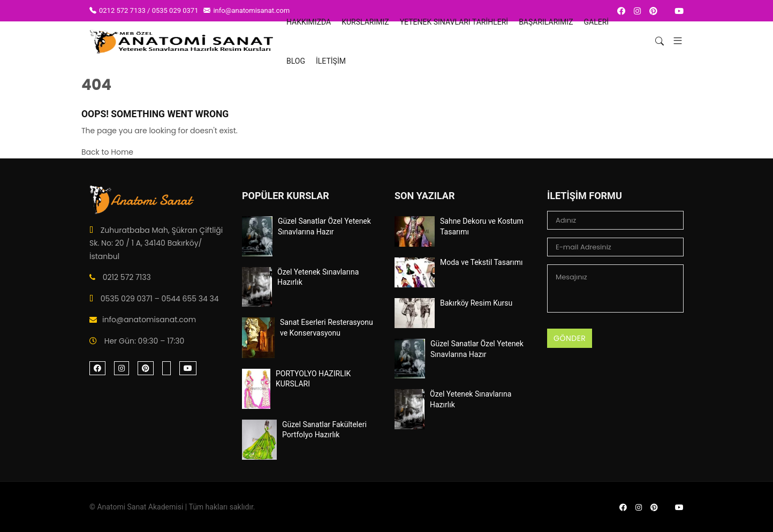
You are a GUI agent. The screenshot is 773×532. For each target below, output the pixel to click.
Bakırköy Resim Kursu (476, 303)
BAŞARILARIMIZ (546, 22)
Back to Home (107, 152)
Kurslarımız (365, 22)
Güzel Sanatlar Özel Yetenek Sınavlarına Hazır (324, 226)
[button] (674, 41)
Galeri (597, 22)
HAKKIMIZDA (309, 22)
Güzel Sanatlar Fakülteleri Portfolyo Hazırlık (324, 430)
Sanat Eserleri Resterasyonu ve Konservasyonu (327, 328)
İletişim (331, 61)
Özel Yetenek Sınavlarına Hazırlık (318, 277)
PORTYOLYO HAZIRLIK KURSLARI (313, 379)
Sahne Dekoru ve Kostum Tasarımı (482, 226)
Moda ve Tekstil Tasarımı (482, 262)
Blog (296, 61)
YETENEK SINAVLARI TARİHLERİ (454, 22)
